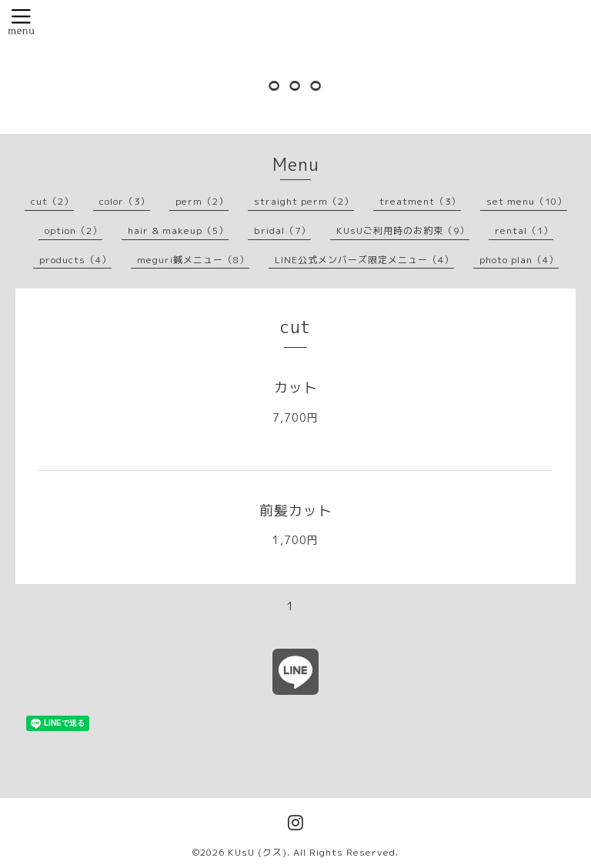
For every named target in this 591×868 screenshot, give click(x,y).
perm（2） (202, 201)
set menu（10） (527, 201)
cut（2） (52, 201)
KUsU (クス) (257, 852)
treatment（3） (420, 201)
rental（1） (524, 230)
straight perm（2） (304, 201)
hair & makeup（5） (178, 230)
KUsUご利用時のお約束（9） (403, 230)
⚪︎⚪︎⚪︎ (296, 85)
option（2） (73, 230)
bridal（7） (282, 230)
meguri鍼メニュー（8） (193, 260)
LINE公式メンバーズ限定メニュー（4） (364, 260)
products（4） (75, 260)
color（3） (125, 201)
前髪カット (296, 511)
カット (296, 387)
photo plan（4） (519, 260)
